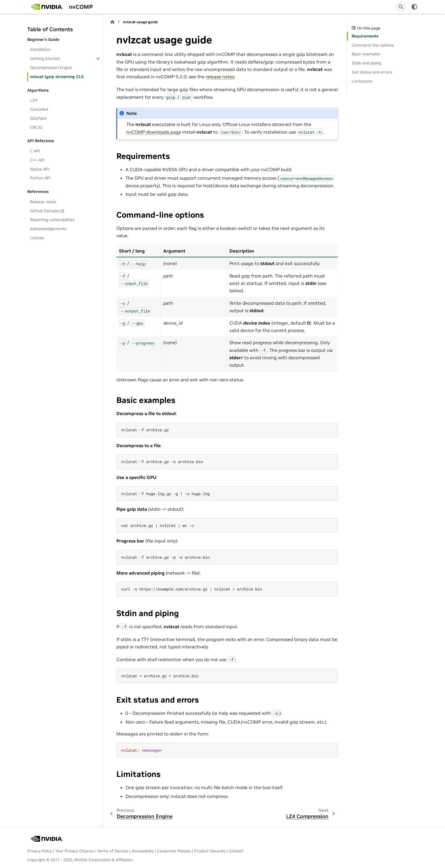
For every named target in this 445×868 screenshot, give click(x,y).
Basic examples (366, 54)
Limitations (362, 81)
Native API (40, 169)
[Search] (401, 7)
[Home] (112, 22)
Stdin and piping (366, 63)
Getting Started (45, 58)
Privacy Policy (40, 851)
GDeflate (38, 118)
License (37, 238)
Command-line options (373, 45)
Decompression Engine (51, 68)
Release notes (43, 202)
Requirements (365, 36)
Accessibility (143, 851)
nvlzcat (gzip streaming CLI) (57, 77)
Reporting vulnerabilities (52, 220)
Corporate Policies (174, 851)
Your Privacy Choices (74, 851)
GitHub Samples (45, 211)
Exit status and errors (372, 72)
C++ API (37, 160)
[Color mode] (414, 7)
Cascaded (39, 109)
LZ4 (33, 100)
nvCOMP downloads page (154, 132)
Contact (236, 851)
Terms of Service (113, 851)
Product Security (210, 851)
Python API (40, 178)
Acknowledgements (48, 229)
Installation (40, 49)
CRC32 (36, 127)
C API (35, 151)
